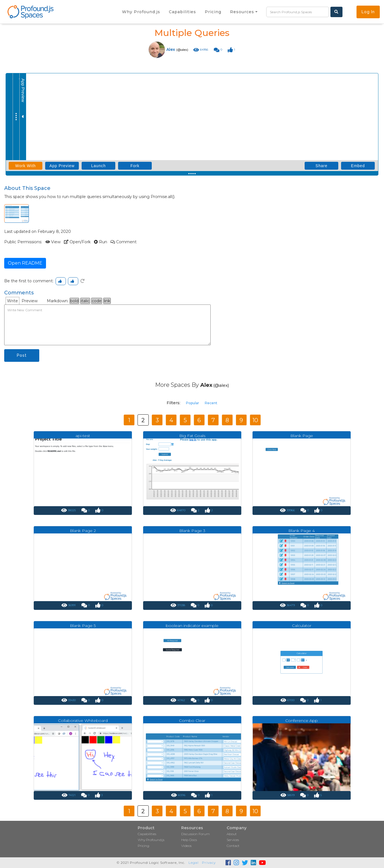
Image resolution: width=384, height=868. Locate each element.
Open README (25, 263)
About (232, 834)
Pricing (143, 846)
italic (85, 301)
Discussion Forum (196, 834)
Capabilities (147, 834)
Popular (193, 403)
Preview (30, 301)
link (107, 301)
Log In (368, 12)
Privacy (209, 863)
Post (22, 355)
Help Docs (189, 840)
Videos (186, 846)
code (97, 301)
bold (74, 301)
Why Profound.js (151, 840)
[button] (244, 12)
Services (233, 840)
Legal (194, 863)
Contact (233, 846)
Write (12, 301)
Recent (211, 403)
